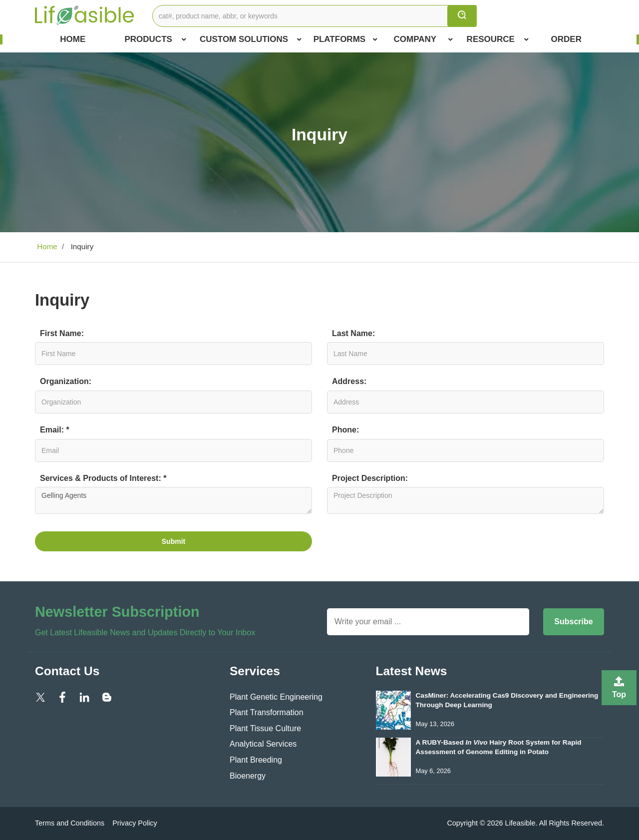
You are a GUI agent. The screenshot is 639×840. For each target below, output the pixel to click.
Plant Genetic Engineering (276, 697)
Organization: (66, 381)
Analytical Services (263, 744)
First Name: (62, 333)
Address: (349, 381)
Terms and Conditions (70, 823)
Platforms (345, 39)
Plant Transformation (267, 712)
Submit (173, 541)
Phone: (345, 430)
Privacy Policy (135, 823)
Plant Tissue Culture (265, 728)
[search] (462, 16)
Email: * (55, 430)
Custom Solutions (251, 39)
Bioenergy (248, 776)
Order (566, 39)
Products (155, 39)
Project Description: (370, 478)
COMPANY (424, 39)
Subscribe (573, 622)
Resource (498, 39)
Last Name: (353, 333)
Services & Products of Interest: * (103, 478)
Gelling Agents (173, 500)
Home (73, 39)
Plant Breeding (256, 760)
